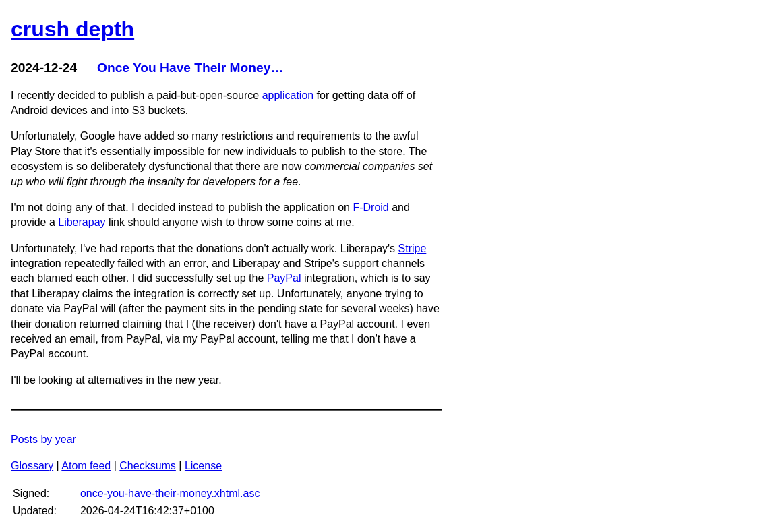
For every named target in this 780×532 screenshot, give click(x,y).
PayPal (284, 278)
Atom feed (86, 466)
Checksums (148, 466)
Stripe (413, 248)
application (288, 95)
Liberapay (82, 222)
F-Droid (370, 207)
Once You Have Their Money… (190, 68)
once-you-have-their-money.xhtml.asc (170, 493)
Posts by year (43, 439)
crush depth (72, 29)
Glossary (32, 466)
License (203, 466)
